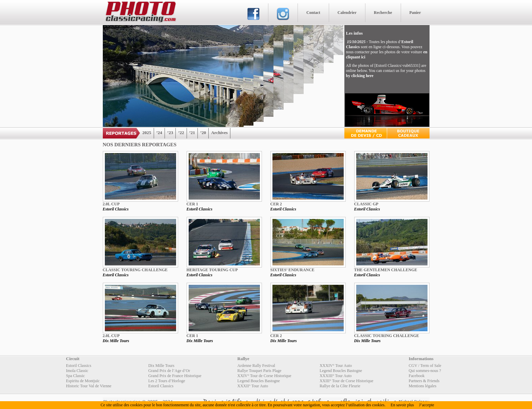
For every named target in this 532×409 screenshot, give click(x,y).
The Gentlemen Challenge (386, 270)
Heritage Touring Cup (212, 270)
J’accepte (427, 405)
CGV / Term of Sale (425, 366)
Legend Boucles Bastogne (341, 371)
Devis (366, 133)
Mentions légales (423, 386)
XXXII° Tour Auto (253, 386)
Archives (219, 133)
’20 (203, 133)
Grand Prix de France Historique (175, 376)
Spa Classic (76, 376)
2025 (147, 133)
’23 (170, 133)
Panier (415, 13)
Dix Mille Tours (116, 341)
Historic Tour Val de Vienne (89, 386)
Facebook (417, 376)
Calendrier (347, 13)
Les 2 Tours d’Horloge (167, 381)
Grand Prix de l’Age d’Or (169, 371)
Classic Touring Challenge (135, 270)
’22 (181, 133)
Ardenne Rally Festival (256, 366)
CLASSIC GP (366, 204)
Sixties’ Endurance (292, 270)
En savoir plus (402, 405)
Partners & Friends (424, 381)
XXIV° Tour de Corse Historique (264, 376)
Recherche (383, 13)
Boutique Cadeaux (408, 133)
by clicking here (360, 76)
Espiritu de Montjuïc (83, 381)
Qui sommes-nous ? (425, 371)
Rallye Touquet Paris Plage (260, 371)
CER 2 (276, 204)
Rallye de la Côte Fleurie (340, 386)
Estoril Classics (116, 209)
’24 (159, 133)
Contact (313, 13)
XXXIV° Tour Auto (336, 366)
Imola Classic (77, 371)
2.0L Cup (111, 204)
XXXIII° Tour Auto (336, 376)
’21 (192, 133)
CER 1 (192, 204)
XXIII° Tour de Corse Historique (346, 381)
